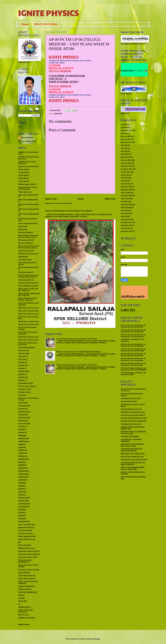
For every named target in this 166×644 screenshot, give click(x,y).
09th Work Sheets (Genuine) (28, 254)
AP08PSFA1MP (24, 439)
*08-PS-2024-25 (24, 175)
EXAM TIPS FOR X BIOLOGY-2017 (133, 412)
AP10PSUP (22, 510)
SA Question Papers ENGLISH (29, 554)
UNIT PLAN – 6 (57, 79)
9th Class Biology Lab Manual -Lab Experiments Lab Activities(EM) (133, 359)
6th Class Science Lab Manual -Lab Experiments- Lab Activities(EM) (133, 345)
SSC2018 (21, 598)
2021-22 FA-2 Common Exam (28, 311)
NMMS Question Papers (27, 548)
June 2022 (124, 148)
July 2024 (124, 124)
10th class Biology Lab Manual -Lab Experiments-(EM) (133, 374)
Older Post (110, 199)
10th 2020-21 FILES (25, 260)
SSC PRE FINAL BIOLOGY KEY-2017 (134, 418)
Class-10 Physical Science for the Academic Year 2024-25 (76, 365)
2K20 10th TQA (23, 351)
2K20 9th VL (22, 380)
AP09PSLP (22, 462)
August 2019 (125, 199)
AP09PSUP (58, 114)
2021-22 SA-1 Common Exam (28, 322)
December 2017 (126, 222)
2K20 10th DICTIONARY (27, 348)
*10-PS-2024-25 (24, 181)
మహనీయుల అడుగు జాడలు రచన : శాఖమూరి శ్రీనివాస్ (133, 289)
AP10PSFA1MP (24, 501)
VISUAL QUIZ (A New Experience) (26, 611)
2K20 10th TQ (23, 357)
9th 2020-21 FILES (25, 392)
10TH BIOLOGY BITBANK (130, 436)
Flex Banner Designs (26, 533)
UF (19, 604)
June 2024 (124, 127)
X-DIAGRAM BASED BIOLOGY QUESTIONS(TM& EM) (132, 450)
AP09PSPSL (23, 465)
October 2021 (126, 172)
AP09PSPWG (23, 468)
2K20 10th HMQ (24, 354)
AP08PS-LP (22, 430)
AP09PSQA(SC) (24, 474)
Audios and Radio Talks (27, 525)
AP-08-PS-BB (23, 403)
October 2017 (126, 228)
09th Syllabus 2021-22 (26, 251)
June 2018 (124, 213)
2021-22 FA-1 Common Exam (28, 308)
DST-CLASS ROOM (25, 531)
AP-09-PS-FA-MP (24, 418)
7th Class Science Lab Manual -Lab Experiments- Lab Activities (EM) (133, 350)
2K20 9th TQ (23, 374)
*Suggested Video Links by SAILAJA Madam (28, 188)
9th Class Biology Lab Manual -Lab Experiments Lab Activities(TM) (133, 364)
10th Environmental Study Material (133, 415)
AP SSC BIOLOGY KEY (129, 402)
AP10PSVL (22, 513)
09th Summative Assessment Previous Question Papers (28, 247)
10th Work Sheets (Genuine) (28, 283)
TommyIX (82, 639)
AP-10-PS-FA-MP (24, 424)
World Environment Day (131, 71)
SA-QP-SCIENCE (24, 573)
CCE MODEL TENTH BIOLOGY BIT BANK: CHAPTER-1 (133, 464)
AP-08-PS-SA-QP (24, 412)
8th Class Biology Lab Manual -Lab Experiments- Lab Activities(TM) (133, 336)
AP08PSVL (22, 444)
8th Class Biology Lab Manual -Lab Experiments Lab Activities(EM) (133, 355)
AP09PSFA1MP (24, 459)
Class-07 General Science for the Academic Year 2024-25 (69, 211)
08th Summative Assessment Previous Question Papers (28, 236)
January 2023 (126, 139)
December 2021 (126, 166)
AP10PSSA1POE (24, 504)
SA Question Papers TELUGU (29, 570)
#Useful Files (23, 226)
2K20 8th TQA (23, 365)
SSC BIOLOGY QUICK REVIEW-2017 (134, 421)
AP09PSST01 (23, 480)
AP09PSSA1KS (24, 477)
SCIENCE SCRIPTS (25, 589)
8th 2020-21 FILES (25, 389)
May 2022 (124, 151)
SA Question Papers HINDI (28, 557)
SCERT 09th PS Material (27, 576)
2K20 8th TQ (23, 362)
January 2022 (126, 163)
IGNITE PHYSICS (49, 13)
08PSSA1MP (23, 229)
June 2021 (124, 178)
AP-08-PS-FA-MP (24, 406)
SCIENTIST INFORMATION (28, 592)
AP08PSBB (22, 436)
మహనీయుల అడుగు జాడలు (27, 618)
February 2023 (126, 136)
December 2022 (126, 142)
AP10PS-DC (22, 492)
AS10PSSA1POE (24, 522)
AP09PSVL (22, 486)
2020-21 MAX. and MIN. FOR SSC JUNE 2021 (28, 290)
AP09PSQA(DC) (24, 471)
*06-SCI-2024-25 (24, 169)
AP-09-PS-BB (23, 415)
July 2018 (124, 210)
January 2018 (126, 219)
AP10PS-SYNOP (24, 498)
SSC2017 (21, 595)
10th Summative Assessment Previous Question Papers (28, 276)
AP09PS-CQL (23, 453)
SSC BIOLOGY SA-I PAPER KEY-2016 (134, 460)
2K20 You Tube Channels (27, 386)
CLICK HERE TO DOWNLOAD (67, 76)
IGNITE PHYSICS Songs (27, 539)
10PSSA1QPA (23, 257)
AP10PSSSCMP (24, 507)
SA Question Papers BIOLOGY (29, 551)
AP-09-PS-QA (23, 421)
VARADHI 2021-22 (24, 607)
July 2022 (124, 145)
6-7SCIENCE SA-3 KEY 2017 (131, 399)
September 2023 (127, 130)
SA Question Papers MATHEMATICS (25, 561)
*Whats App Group (25, 192)
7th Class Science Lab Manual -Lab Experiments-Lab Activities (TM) (133, 331)
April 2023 (124, 133)
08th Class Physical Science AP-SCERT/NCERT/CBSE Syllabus (78, 352)
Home (25, 24)
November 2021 (126, 169)
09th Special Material (26, 243)
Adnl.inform (22, 395)
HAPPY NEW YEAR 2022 (27, 536)
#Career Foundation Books (28, 223)
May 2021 (124, 181)
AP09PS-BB (22, 450)
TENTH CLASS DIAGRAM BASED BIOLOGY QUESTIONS (133, 468)
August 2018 (125, 208)
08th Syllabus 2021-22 (26, 240)
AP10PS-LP (22, 495)
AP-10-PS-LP (23, 427)
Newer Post (51, 199)
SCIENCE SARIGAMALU (27, 586)
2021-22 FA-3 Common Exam (28, 314)
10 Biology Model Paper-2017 (131, 424)
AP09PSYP (22, 489)
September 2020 (127, 190)
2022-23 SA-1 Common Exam (28, 340)
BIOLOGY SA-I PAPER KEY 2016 (132, 457)
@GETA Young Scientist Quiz (29, 166)
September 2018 (127, 205)
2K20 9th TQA (23, 377)
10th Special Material (26, 272)
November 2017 (126, 225)
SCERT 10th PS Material (27, 579)
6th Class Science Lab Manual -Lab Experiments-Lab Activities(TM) (133, 326)
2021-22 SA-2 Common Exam (28, 324)
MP (19, 542)
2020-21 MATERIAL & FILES (28, 286)
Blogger (97, 639)
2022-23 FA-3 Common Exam (28, 337)
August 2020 (125, 193)
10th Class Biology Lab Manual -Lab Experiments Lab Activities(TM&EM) (134, 369)
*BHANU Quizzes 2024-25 (27, 184)
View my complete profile (27, 141)
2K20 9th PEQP (24, 371)
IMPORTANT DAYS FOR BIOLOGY (133, 454)
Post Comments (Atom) (63, 203)
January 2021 (126, 184)
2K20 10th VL (23, 359)
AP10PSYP (22, 516)
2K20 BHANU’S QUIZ (26, 383)
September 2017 (127, 231)
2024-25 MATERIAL (46, 24)
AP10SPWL (22, 519)
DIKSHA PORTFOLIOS (26, 528)
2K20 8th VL (22, 368)
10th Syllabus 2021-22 (26, 280)
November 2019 (126, 196)
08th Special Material (26, 232)
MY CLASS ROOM (25, 545)
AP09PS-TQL (23, 456)
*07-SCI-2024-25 (24, 172)
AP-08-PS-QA (23, 409)
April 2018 (124, 216)
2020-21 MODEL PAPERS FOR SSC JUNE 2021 (29, 294)
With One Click (23, 615)
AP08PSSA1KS (24, 441)
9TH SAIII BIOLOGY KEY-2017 (131, 409)
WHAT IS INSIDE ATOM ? (64, 82)
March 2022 (125, 157)
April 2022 (124, 154)
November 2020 (126, 187)
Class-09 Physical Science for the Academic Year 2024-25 (76, 339)
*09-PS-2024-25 (24, 178)
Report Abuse (24, 624)
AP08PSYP (22, 447)
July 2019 (124, 202)
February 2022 (126, 160)
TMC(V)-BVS (23, 601)
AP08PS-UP (22, 433)
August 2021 (125, 175)
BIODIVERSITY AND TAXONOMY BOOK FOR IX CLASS (132, 445)
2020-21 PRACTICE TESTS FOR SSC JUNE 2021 (28, 299)
